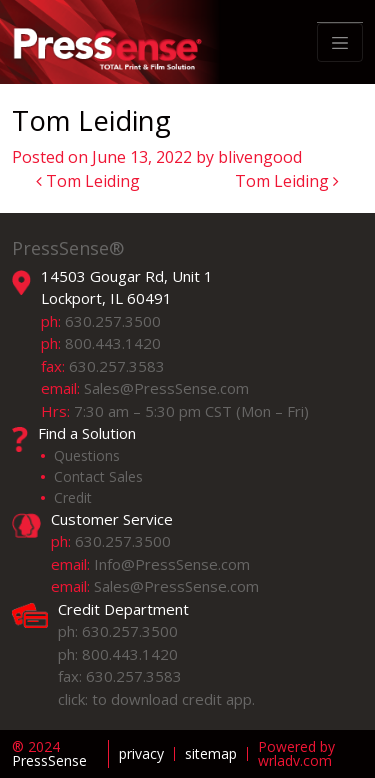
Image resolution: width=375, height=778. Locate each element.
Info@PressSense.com (172, 564)
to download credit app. (173, 699)
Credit (73, 497)
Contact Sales (98, 476)
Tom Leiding (88, 181)
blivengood (260, 157)
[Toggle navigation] (340, 43)
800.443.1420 (113, 343)
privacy (141, 754)
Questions (87, 455)
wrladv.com (295, 760)
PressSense (49, 754)
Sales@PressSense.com (166, 388)
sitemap (211, 754)
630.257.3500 (113, 321)
